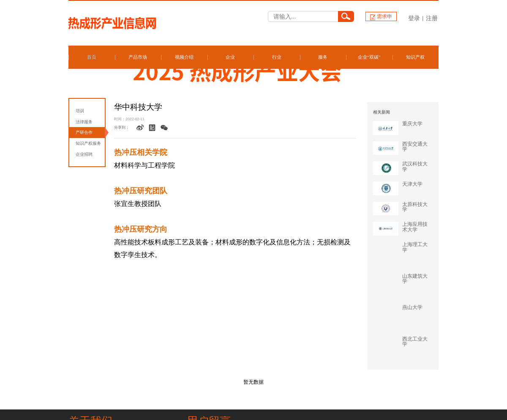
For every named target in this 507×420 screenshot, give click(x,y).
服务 (323, 57)
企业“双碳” (369, 57)
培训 (80, 111)
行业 (277, 57)
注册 (432, 18)
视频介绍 (184, 57)
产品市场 (138, 57)
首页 (92, 57)
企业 (230, 57)
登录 (414, 18)
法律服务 (84, 122)
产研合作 (84, 132)
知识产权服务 (88, 143)
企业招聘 (84, 154)
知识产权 (415, 57)
